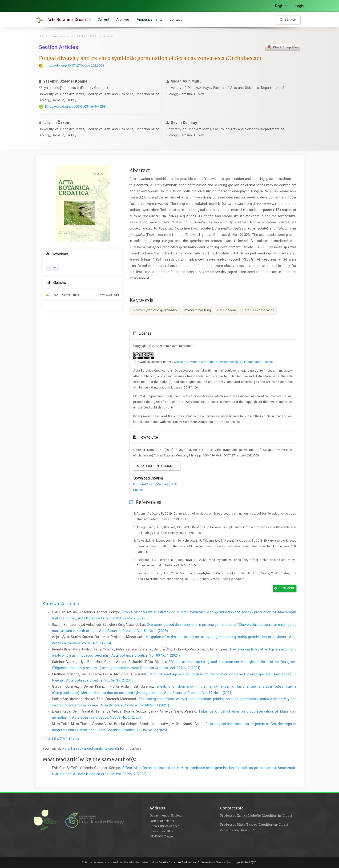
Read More (285, 588)
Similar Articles (61, 604)
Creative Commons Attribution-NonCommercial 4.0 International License (223, 362)
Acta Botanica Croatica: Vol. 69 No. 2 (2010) (100, 680)
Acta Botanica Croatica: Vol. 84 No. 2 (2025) (133, 730)
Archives (123, 20)
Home (43, 36)
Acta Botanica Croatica (69, 20)
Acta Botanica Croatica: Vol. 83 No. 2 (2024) (166, 668)
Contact (176, 20)
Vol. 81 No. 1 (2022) (84, 36)
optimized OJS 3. (248, 862)
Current (104, 20)
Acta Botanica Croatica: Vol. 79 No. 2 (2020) (106, 717)
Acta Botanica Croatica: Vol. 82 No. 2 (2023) (112, 618)
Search (288, 20)
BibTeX (138, 490)
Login (300, 6)
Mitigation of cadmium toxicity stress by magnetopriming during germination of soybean (216, 637)
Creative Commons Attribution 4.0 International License (192, 862)
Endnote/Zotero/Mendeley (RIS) (155, 484)
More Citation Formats (156, 466)
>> (78, 739)
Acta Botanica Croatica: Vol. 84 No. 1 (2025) (133, 631)
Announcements (150, 20)
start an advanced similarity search (92, 749)
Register (282, 6)
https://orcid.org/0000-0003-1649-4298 (75, 107)
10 (70, 739)
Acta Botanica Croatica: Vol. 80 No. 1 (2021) (146, 655)
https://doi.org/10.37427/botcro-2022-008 (75, 65)
